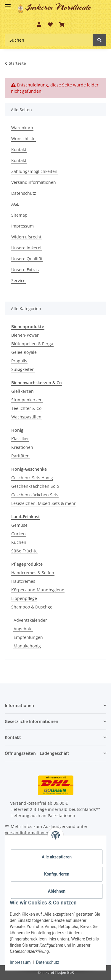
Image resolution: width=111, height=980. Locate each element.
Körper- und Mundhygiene (38, 590)
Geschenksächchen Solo (35, 486)
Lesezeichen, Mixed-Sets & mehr (44, 503)
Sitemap (19, 215)
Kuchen (19, 542)
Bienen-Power (25, 335)
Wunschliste (23, 139)
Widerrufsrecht (26, 237)
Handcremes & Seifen (33, 573)
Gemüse (19, 525)
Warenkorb (22, 128)
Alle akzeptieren (57, 857)
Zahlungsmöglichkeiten (34, 171)
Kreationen (22, 447)
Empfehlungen (28, 637)
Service (18, 280)
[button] (39, 24)
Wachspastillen (26, 417)
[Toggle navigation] (8, 4)
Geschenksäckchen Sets (35, 495)
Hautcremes (23, 581)
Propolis (19, 361)
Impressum (22, 226)
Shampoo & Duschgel (32, 607)
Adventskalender (30, 620)
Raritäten (20, 456)
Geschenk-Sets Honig (32, 478)
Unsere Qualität (27, 259)
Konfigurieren (57, 874)
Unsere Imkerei (26, 248)
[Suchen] (99, 40)
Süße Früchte (24, 551)
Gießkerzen (22, 391)
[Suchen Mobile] (49, 40)
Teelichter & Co (26, 408)
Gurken (18, 534)
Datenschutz (24, 193)
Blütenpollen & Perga (32, 344)
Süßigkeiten (23, 369)
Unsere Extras (25, 270)
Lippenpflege (24, 598)
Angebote (23, 629)
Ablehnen (57, 891)
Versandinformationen (34, 182)
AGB (15, 204)
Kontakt (19, 149)
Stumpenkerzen (27, 400)
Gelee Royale (24, 352)
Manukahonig (27, 646)
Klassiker (20, 439)
